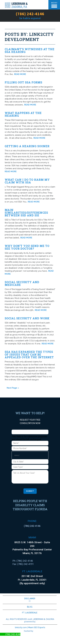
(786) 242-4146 (30, 14)
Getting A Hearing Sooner (27, 146)
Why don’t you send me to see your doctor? (27, 247)
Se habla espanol (30, 18)
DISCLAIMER (30, 599)
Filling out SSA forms (23, 82)
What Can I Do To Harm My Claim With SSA (27, 181)
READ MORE (20, 74)
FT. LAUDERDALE (30, 613)
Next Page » (13, 388)
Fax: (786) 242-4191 (23, 564)
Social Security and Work (27, 318)
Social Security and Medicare (22, 283)
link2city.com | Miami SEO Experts (30, 627)
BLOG (30, 607)
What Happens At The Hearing (23, 114)
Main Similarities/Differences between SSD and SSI (26, 213)
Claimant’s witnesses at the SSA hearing (30, 50)
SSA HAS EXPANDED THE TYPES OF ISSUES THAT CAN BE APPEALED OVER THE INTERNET (29, 354)
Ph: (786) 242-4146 (23, 561)
